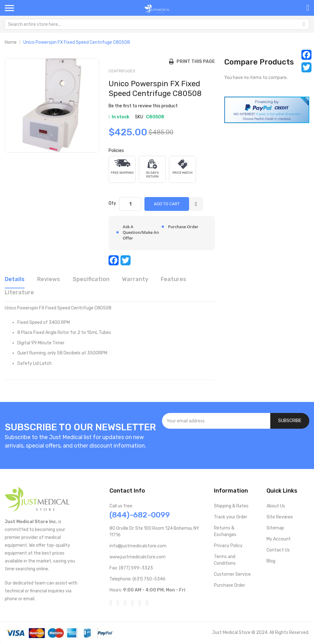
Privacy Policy (228, 546)
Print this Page (194, 62)
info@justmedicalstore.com (138, 546)
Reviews (49, 279)
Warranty (135, 279)
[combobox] (157, 24)
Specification (91, 279)
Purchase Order (230, 585)
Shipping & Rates (231, 506)
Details (15, 279)
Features (174, 279)
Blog (271, 561)
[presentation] (236, 446)
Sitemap (275, 528)
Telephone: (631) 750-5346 (137, 579)
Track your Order (231, 517)
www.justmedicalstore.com (137, 557)
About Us (276, 506)
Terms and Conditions (225, 560)
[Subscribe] (290, 421)
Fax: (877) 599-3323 (131, 568)
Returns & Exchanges (225, 531)
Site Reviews (280, 517)
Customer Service (232, 574)
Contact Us (278, 550)
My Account (279, 539)
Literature (19, 292)
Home (11, 42)
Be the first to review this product (143, 106)
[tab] (15, 281)
